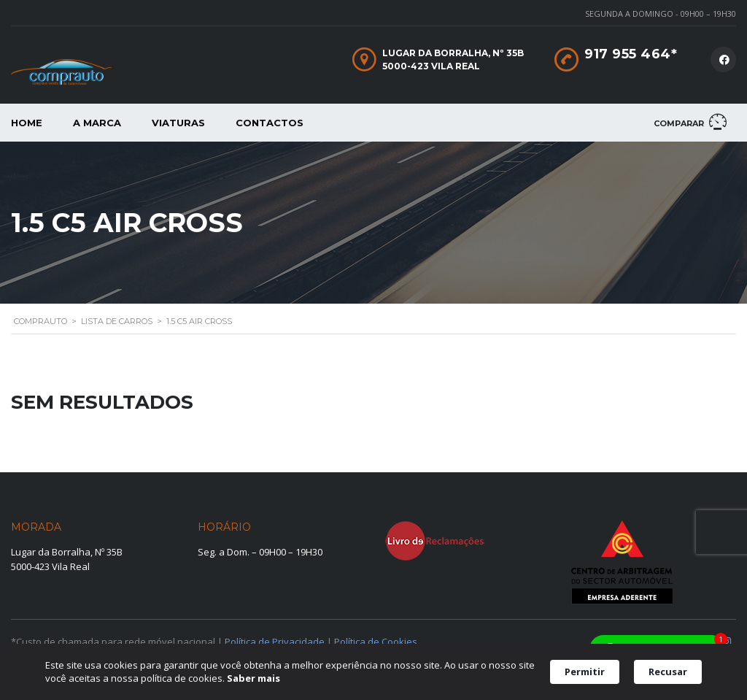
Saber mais (253, 678)
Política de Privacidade (275, 642)
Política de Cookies (376, 642)
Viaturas (178, 123)
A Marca (97, 123)
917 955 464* (631, 54)
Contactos (270, 123)
